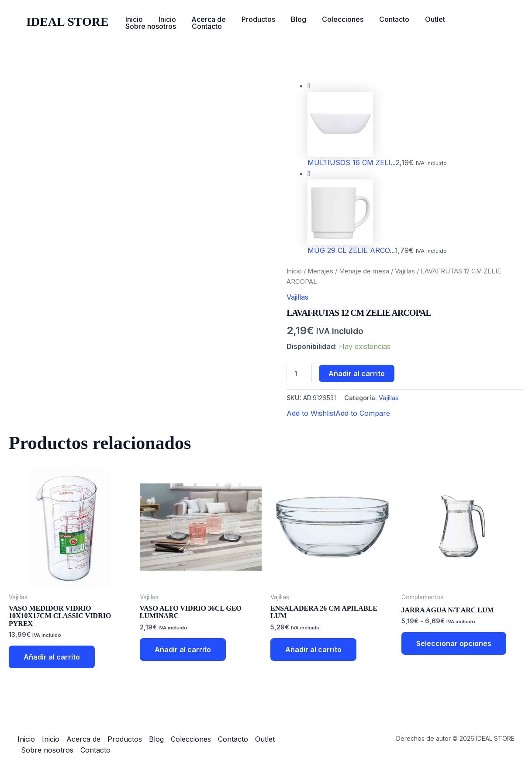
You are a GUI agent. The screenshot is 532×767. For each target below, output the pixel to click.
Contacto (383, 19)
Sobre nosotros (472, 19)
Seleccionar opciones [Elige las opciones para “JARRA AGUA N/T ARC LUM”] (454, 643)
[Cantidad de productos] (299, 373)
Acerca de (205, 19)
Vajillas (405, 271)
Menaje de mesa (364, 271)
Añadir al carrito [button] (52, 657)
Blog (291, 19)
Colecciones (333, 19)
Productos (253, 19)
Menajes (320, 271)
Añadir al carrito (357, 373)
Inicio (133, 19)
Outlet (422, 19)
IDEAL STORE (67, 22)
